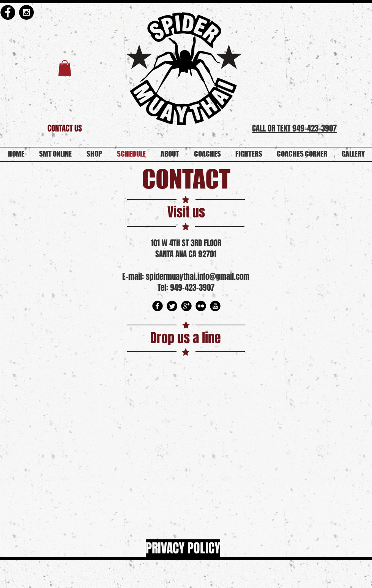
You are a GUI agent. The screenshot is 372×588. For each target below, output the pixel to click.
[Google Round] (186, 306)
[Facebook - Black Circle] (8, 12)
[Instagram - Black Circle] (26, 12)
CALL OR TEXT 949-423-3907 (294, 128)
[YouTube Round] (215, 306)
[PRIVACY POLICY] (183, 548)
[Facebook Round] (158, 306)
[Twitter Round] (172, 306)
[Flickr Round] (201, 306)
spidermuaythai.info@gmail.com (198, 277)
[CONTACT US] (65, 128)
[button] (65, 68)
